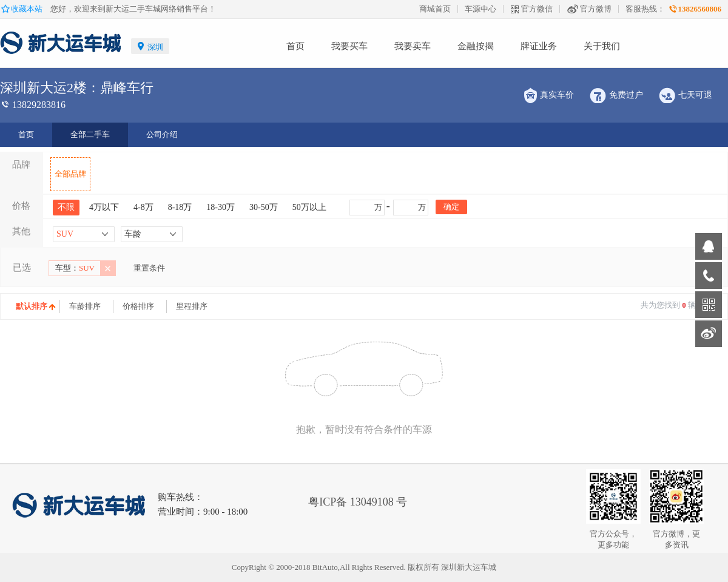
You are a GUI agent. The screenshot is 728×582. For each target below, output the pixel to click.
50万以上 (309, 207)
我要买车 (349, 46)
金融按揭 (476, 46)
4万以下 (104, 207)
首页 (295, 46)
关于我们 (602, 46)
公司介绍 (162, 134)
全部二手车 (90, 134)
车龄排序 (85, 306)
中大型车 (76, 289)
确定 (451, 207)
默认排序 (32, 306)
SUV (75, 268)
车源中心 (480, 9)
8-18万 (180, 207)
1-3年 (137, 289)
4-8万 (143, 207)
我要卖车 (413, 46)
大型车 (132, 289)
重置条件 (149, 268)
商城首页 (435, 9)
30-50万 (264, 207)
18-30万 (221, 207)
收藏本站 (28, 9)
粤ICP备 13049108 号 (358, 502)
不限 (66, 207)
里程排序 (192, 306)
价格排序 (138, 306)
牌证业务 (539, 46)
